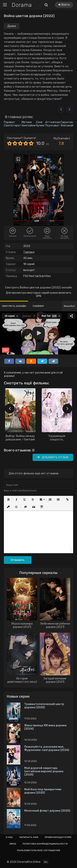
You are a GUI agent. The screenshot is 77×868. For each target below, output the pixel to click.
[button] (61, 110)
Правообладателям (58, 837)
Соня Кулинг (40, 124)
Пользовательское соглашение (39, 850)
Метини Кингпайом (29, 124)
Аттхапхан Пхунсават (53, 124)
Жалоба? (69, 306)
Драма (12, 26)
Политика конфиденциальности (45, 844)
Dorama (22, 5)
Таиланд (29, 252)
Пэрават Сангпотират (13, 124)
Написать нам (29, 837)
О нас (9, 837)
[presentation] (10, 409)
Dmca (13, 844)
